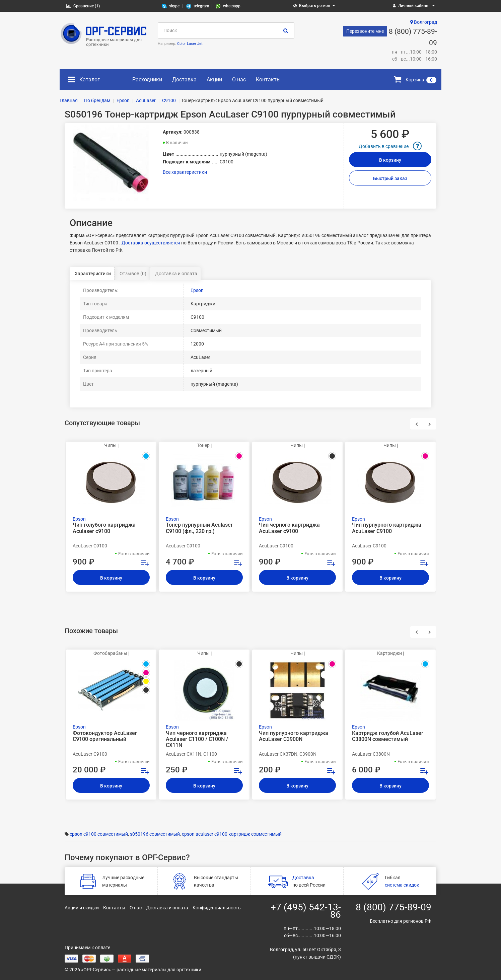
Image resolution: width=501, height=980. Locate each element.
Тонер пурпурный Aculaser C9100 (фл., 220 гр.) (199, 528)
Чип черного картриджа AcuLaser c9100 (289, 528)
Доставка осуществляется (151, 243)
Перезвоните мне (365, 31)
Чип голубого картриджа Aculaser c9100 (104, 528)
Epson (197, 290)
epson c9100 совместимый (99, 834)
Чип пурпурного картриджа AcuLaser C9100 (387, 528)
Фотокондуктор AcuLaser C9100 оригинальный (105, 736)
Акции (214, 80)
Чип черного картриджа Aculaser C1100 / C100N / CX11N (197, 739)
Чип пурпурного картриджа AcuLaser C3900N (294, 736)
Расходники (147, 80)
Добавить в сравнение (384, 146)
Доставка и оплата (176, 274)
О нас (239, 80)
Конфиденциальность (217, 908)
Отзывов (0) (133, 274)
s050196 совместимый (155, 834)
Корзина (415, 80)
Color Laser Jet (190, 44)
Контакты (268, 80)
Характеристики (93, 274)
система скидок (402, 885)
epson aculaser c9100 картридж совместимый (232, 834)
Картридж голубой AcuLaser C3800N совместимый (388, 736)
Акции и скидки (82, 908)
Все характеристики (185, 172)
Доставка (184, 80)
